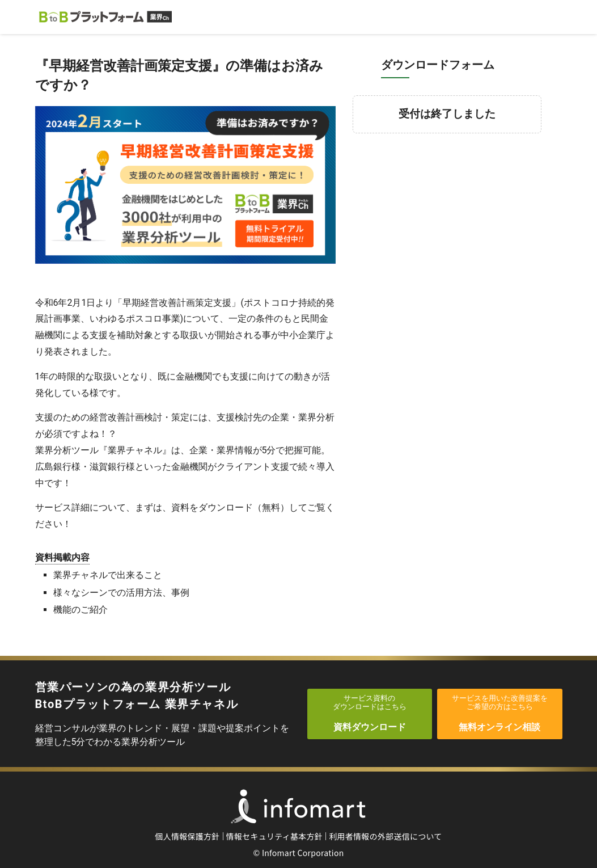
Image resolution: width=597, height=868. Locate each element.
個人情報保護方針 (187, 836)
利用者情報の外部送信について (386, 836)
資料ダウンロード (370, 713)
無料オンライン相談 (500, 713)
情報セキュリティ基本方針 (275, 836)
